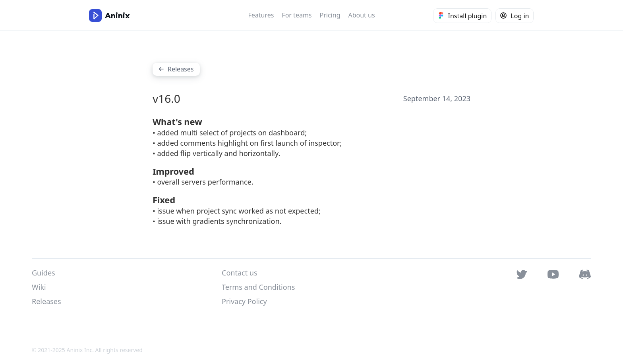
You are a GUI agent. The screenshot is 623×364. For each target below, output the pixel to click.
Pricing (330, 15)
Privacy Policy (244, 301)
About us (361, 15)
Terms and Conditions (258, 287)
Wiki (39, 287)
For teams (297, 15)
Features (261, 15)
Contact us (240, 273)
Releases (46, 301)
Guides (44, 273)
